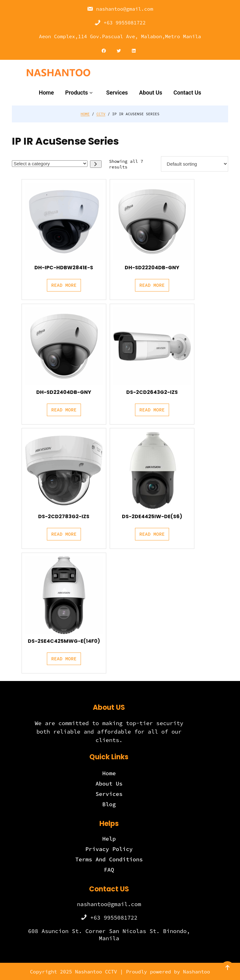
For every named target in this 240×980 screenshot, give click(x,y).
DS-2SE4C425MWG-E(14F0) (64, 641)
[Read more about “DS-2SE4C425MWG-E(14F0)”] (64, 659)
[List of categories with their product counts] (50, 164)
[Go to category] (96, 164)
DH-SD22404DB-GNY (64, 392)
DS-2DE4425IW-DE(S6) (152, 517)
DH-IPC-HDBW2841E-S (64, 268)
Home (85, 114)
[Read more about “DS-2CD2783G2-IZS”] (64, 534)
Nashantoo (197, 972)
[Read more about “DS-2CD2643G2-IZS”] (152, 410)
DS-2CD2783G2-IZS (64, 517)
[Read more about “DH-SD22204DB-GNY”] (152, 285)
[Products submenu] (92, 93)
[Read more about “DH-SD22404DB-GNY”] (64, 410)
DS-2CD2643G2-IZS (152, 392)
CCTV (101, 114)
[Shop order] (195, 164)
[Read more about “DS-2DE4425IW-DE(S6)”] (152, 534)
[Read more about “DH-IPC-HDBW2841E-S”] (64, 285)
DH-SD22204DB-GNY (152, 268)
